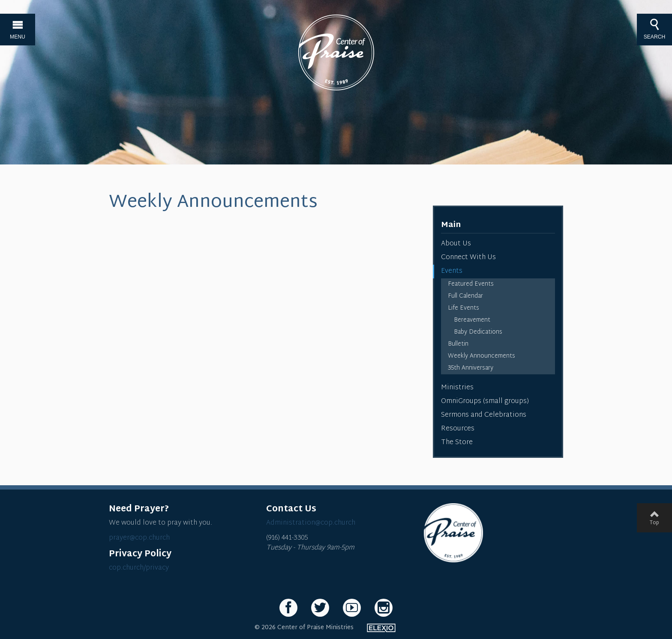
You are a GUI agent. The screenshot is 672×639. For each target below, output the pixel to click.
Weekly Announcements (481, 356)
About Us (456, 244)
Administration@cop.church (311, 523)
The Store (457, 443)
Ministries (457, 388)
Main (451, 225)
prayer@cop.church (139, 538)
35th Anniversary (471, 368)
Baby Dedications (478, 332)
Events (452, 271)
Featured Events (471, 284)
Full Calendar (465, 296)
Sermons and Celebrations (484, 415)
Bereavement (472, 320)
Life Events (463, 308)
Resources (458, 429)
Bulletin (458, 344)
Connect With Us (468, 258)
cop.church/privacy (139, 568)
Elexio (381, 628)
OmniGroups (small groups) (485, 402)
